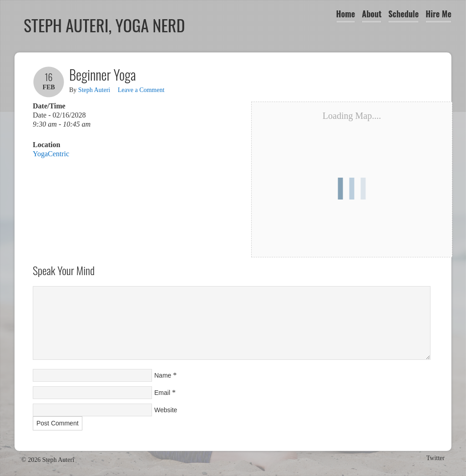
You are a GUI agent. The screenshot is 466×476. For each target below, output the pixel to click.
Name (163, 375)
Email (162, 393)
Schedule (403, 14)
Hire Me (438, 14)
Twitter (436, 458)
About (372, 14)
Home (346, 14)
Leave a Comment (141, 90)
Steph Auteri (94, 90)
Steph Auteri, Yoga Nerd (104, 25)
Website (166, 410)
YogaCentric (51, 154)
